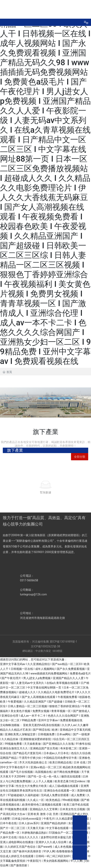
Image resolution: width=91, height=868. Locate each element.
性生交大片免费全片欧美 (32, 786)
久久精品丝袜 (10, 739)
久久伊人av (69, 725)
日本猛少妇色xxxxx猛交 (27, 819)
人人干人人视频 (43, 781)
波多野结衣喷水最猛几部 (56, 837)
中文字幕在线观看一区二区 (63, 828)
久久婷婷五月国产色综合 (20, 847)
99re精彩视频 (71, 800)
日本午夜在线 (9, 823)
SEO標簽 (57, 651)
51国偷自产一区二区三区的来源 (69, 833)
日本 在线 (80, 762)
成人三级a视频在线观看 (64, 786)
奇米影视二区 (69, 748)
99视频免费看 (14, 744)
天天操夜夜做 (33, 744)
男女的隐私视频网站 (56, 861)
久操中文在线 (9, 837)
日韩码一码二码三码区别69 (53, 856)
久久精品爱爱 (65, 819)
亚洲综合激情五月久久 (14, 748)
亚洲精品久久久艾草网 (44, 809)
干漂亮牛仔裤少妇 (30, 758)
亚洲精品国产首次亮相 (44, 748)
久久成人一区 (36, 800)
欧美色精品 (53, 800)
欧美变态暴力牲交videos (70, 781)
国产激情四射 (19, 865)
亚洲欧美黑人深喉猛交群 (20, 734)
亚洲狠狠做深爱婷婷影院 (36, 739)
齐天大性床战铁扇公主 (33, 762)
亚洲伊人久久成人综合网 (51, 842)
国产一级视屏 (81, 734)
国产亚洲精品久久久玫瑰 (59, 744)
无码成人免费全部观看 (55, 795)
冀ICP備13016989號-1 (64, 642)
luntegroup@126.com (33, 594)
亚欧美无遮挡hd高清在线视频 (42, 725)
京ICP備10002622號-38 (45, 646)
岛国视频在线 (44, 772)
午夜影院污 (34, 861)
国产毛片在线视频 (22, 772)
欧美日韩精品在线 (61, 762)
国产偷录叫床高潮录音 (27, 851)
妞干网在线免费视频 (67, 772)
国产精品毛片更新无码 (27, 753)
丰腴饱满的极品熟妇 (34, 833)
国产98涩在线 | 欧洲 (46, 730)
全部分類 (80, 457)
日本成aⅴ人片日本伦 (56, 753)
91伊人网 (49, 851)
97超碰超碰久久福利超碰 (23, 795)
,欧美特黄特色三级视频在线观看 (42, 805)
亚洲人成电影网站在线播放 (17, 842)
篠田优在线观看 (71, 776)
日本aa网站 (64, 734)
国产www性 (45, 847)
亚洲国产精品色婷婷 (54, 823)
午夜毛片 (49, 819)
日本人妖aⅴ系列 (29, 823)
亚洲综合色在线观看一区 (60, 791)
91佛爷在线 (83, 744)
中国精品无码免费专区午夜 (60, 758)
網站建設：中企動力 (34, 651)
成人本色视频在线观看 (69, 847)
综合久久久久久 (29, 837)
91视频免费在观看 (16, 809)
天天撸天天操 (36, 828)
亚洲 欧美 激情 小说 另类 (43, 814)
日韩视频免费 (46, 734)
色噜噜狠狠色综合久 (69, 851)
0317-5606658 (29, 580)
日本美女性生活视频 (73, 809)
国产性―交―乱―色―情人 (44, 776)
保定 (48, 651)
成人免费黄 (78, 795)
